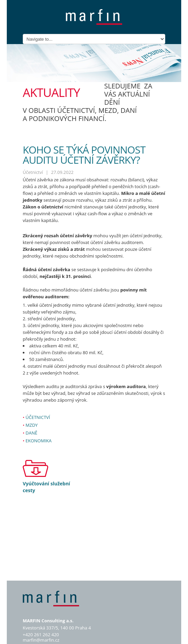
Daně (31, 433)
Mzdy (32, 425)
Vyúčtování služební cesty (46, 487)
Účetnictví (38, 417)
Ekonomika (39, 441)
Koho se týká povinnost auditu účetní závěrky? (84, 155)
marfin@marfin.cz (41, 640)
